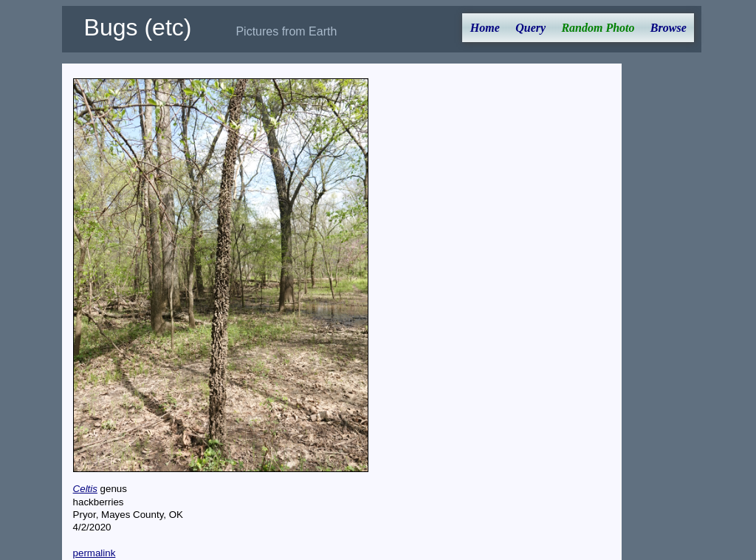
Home (485, 28)
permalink (94, 553)
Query (530, 28)
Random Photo (598, 28)
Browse (669, 28)
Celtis (85, 489)
